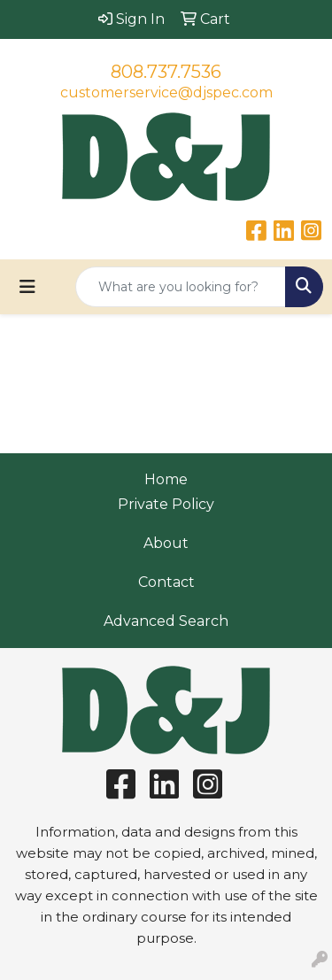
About (166, 543)
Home (166, 479)
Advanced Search (166, 621)
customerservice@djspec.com (166, 93)
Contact (166, 582)
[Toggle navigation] (27, 287)
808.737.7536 (166, 72)
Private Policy (166, 504)
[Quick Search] (181, 287)
